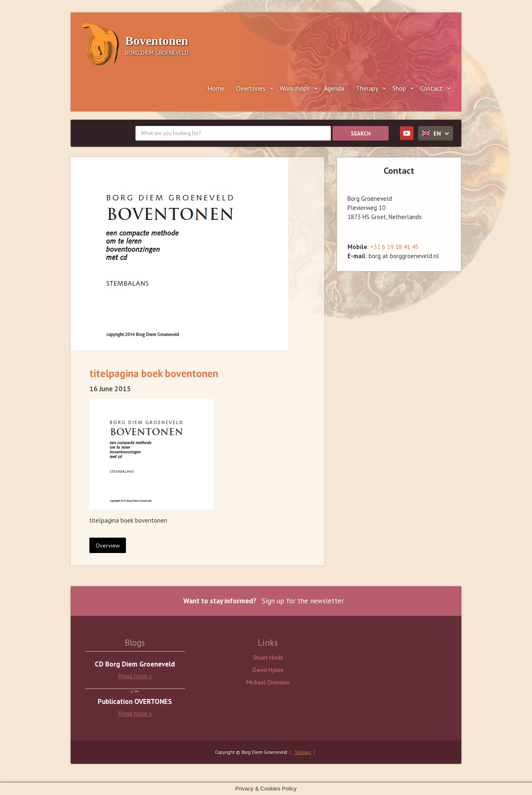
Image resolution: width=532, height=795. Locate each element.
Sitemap (303, 752)
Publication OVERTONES (135, 702)
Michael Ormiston (268, 682)
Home (216, 88)
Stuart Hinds (268, 657)
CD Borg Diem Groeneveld (135, 664)
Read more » (135, 676)
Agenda (334, 88)
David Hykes (268, 670)
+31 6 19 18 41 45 (394, 247)
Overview (108, 546)
